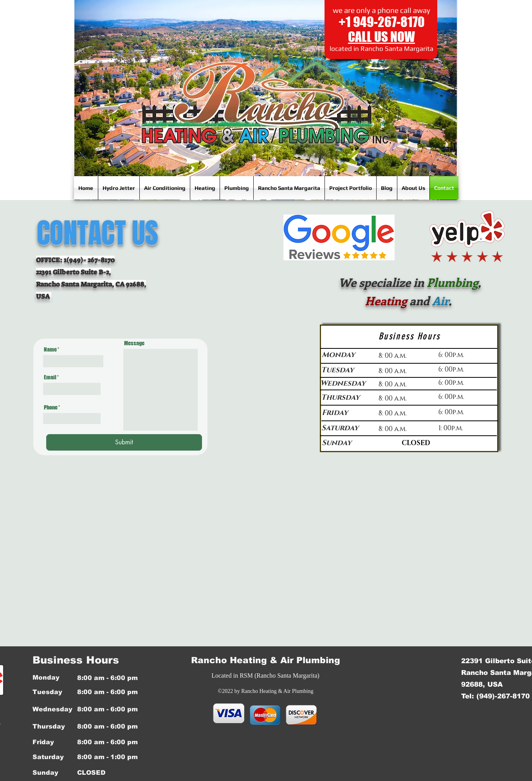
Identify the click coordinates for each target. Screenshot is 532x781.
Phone (51, 408)
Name (50, 350)
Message (134, 343)
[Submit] (124, 442)
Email (50, 377)
